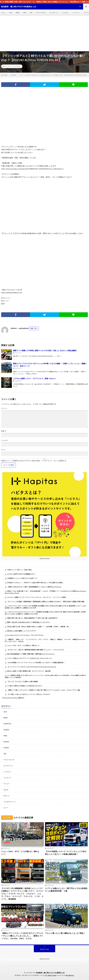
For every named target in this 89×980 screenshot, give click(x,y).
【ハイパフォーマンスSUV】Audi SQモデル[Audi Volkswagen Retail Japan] (32, 667)
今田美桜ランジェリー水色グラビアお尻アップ (22, 578)
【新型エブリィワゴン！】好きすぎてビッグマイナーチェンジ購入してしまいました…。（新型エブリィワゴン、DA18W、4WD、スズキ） (22, 936)
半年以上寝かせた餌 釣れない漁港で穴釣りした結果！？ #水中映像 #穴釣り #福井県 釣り (38, 627)
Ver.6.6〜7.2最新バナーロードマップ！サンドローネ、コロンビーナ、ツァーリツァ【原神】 (37, 597)
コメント (4, 408)
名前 (4, 431)
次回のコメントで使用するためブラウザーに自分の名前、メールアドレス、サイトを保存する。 (34, 461)
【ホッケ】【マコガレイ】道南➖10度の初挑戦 (22, 682)
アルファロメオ (41, 13)
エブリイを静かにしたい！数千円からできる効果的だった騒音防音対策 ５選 (66, 890)
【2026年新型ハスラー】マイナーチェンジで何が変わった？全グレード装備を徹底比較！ (36, 663)
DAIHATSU (7, 724)
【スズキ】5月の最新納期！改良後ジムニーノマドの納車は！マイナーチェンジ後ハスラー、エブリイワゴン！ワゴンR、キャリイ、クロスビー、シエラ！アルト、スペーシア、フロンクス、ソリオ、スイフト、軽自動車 (22, 894)
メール (4, 440)
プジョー (7, 784)
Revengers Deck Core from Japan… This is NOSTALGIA (25, 635)
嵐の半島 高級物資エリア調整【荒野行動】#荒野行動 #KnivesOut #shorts (31, 654)
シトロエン (65, 13)
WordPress (70, 975)
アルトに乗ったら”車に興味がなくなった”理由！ (65, 933)
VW (31, 13)
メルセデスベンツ (10, 802)
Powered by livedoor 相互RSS (13, 698)
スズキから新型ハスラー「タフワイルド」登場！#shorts (34, 378)
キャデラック (54, 13)
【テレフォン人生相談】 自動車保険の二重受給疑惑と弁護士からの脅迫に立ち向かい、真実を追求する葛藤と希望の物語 (46, 602)
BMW (18, 13)
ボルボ (6, 790)
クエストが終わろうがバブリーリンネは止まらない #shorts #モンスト (30, 658)
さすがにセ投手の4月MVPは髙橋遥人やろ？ (21, 574)
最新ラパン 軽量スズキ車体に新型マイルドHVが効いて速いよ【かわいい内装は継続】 (45, 350)
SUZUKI (17, 66)
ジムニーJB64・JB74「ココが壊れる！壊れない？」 (24, 645)
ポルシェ (7, 796)
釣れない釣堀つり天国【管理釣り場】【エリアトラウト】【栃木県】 (29, 671)
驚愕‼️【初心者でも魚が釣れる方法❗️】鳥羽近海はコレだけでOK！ (29, 622)
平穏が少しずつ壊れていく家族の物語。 (20, 570)
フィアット (76, 13)
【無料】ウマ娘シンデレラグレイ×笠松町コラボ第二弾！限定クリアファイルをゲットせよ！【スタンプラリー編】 (44, 690)
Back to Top (45, 949)
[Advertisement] (44, 33)
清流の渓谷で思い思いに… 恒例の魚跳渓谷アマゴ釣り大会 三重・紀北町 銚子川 (32, 618)
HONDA (6, 730)
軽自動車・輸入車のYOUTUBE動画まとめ (50, 973)
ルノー (6, 808)
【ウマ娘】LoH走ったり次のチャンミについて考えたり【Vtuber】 (29, 694)
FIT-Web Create (51, 975)
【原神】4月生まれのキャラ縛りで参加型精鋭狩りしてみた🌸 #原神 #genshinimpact (34, 587)
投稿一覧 (33, 328)
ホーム (3, 13)
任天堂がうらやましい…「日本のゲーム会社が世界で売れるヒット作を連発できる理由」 (36, 583)
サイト (4, 450)
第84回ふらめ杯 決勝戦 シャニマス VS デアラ (22, 631)
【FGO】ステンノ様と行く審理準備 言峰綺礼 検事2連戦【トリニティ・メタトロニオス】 (36, 650)
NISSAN (6, 742)
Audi (11, 13)
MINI (25, 13)
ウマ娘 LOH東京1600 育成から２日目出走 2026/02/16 (25, 686)
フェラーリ (7, 778)
